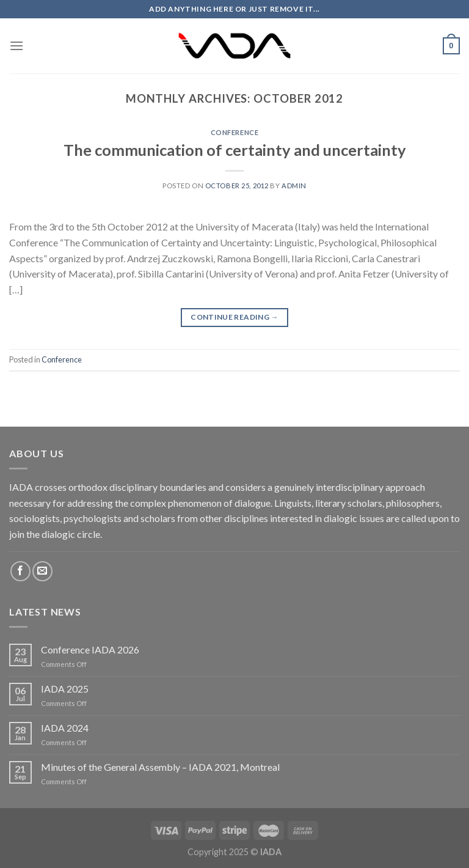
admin (294, 186)
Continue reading (234, 317)
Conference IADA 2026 (90, 649)
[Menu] (16, 46)
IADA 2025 (65, 689)
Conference (235, 132)
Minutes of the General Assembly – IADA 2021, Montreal (160, 767)
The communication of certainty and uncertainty (235, 150)
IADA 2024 (65, 728)
